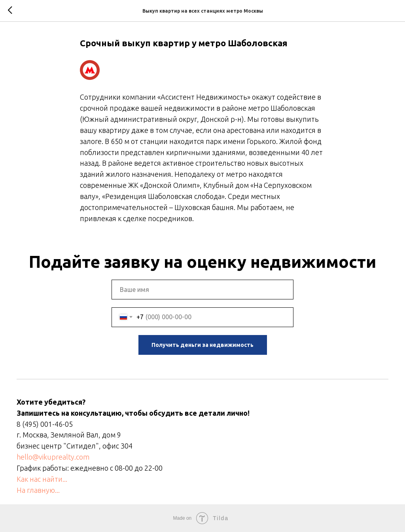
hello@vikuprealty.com (53, 457)
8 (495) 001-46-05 (45, 424)
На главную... (38, 490)
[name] (202, 290)
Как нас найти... (42, 479)
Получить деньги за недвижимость (202, 345)
